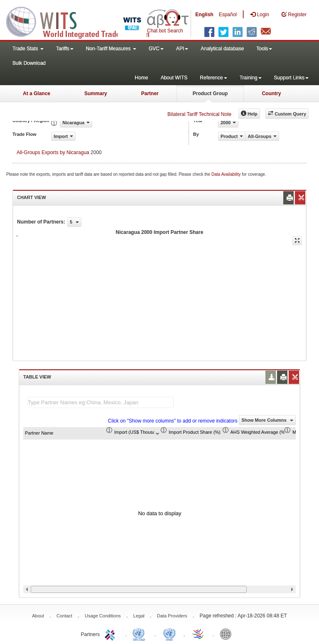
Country (271, 93)
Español (228, 15)
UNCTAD (140, 634)
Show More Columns (267, 420)
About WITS (174, 78)
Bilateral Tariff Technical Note (199, 114)
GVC (156, 49)
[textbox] (101, 402)
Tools (264, 49)
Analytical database (222, 49)
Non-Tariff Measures (111, 49)
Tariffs (65, 49)
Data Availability (227, 174)
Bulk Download (29, 63)
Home (142, 78)
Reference (213, 78)
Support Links (291, 78)
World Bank (228, 634)
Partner (150, 93)
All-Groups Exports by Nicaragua (53, 152)
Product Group (210, 93)
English (204, 15)
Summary (96, 93)
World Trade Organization (199, 634)
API (182, 49)
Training (251, 78)
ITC (111, 634)
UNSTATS (169, 634)
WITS (83, 21)
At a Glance (37, 93)
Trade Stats (28, 49)
